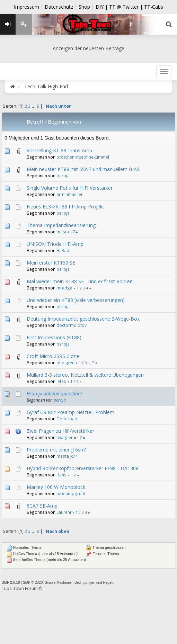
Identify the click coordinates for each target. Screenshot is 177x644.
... (34, 106)
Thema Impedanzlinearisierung (61, 225)
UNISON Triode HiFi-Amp (55, 244)
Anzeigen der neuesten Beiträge (88, 48)
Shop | (87, 7)
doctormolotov (72, 325)
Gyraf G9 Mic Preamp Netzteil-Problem (70, 412)
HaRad (63, 250)
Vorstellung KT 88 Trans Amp (59, 150)
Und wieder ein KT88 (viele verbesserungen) (76, 300)
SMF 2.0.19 (11, 583)
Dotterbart (67, 419)
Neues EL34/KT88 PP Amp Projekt (65, 207)
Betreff (35, 122)
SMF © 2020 (33, 583)
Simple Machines (58, 583)
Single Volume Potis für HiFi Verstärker (70, 188)
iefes (61, 381)
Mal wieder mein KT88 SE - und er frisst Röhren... (81, 281)
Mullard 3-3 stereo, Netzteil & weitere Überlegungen (85, 375)
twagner (65, 437)
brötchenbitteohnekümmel (83, 157)
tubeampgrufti (71, 493)
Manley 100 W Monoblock (56, 487)
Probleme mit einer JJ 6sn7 (56, 450)
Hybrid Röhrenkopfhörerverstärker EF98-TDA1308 (83, 468)
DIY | (102, 7)
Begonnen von (64, 122)
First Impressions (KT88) (54, 337)
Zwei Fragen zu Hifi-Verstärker (60, 431)
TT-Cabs (154, 7)
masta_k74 (67, 232)
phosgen (65, 363)
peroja (63, 176)
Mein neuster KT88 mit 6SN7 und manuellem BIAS (83, 169)
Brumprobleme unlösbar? (54, 393)
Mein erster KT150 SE (51, 263)
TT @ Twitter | (126, 7)
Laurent (64, 512)
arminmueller (70, 194)
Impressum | (29, 7)
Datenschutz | (62, 7)
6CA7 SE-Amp (42, 506)
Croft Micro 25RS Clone (53, 356)
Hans (61, 475)
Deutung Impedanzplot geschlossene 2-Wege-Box (83, 319)
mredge (64, 288)
